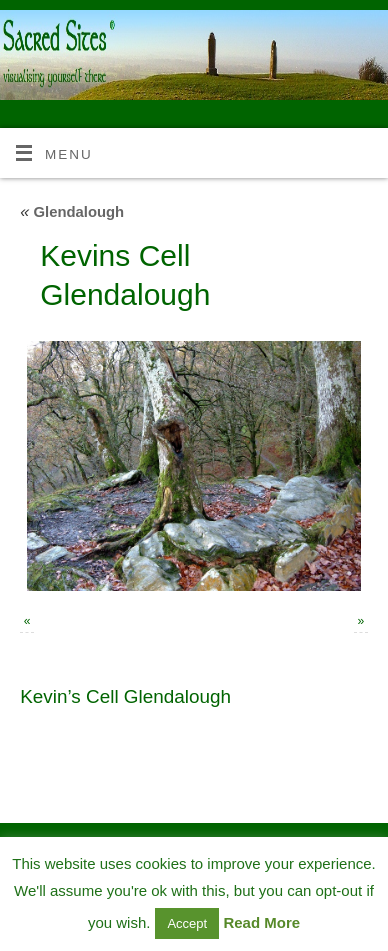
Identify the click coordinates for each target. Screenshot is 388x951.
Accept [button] (187, 923)
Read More (261, 922)
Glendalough (72, 212)
